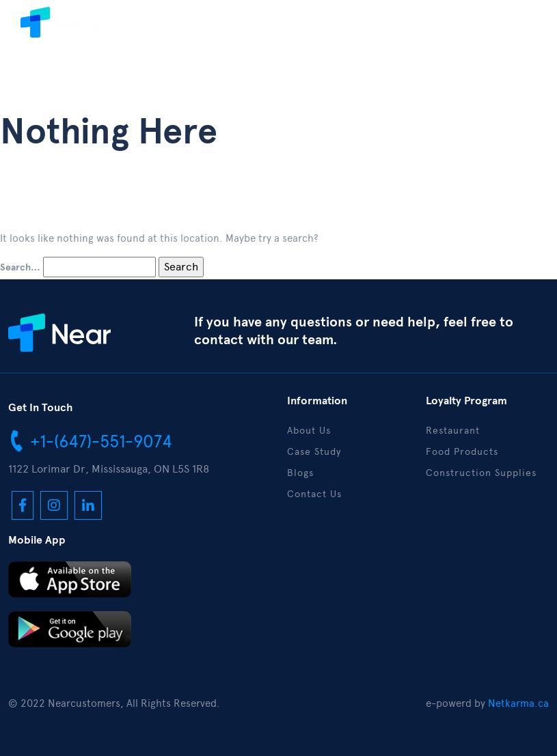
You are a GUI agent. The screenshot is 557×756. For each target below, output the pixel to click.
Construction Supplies (481, 473)
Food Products (462, 452)
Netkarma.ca (518, 703)
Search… (20, 268)
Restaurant (453, 431)
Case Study (314, 452)
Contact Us (314, 494)
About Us (309, 431)
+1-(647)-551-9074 (90, 440)
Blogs (300, 473)
